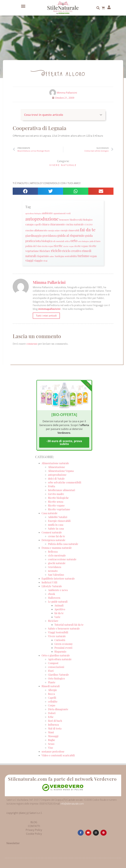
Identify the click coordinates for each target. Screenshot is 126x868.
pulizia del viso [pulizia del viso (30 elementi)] (33, 246)
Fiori (51, 671)
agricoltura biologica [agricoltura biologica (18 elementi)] (33, 213)
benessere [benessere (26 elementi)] (64, 220)
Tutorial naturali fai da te (69, 625)
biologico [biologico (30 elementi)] (88, 220)
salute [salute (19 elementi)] (52, 256)
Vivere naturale (63, 165)
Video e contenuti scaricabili (58, 755)
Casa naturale (50, 513)
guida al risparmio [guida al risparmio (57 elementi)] (71, 235)
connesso (32, 344)
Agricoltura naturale (60, 659)
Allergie (52, 690)
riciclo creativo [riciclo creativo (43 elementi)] (72, 251)
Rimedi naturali (51, 686)
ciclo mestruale (57, 555)
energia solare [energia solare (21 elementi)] (54, 230)
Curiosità (60, 640)
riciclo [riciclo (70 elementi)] (56, 251)
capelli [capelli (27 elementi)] (37, 224)
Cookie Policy (34, 834)
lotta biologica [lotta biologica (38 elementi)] (44, 241)
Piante (52, 682)
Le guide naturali (58, 602)
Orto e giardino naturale (56, 655)
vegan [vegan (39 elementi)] (93, 256)
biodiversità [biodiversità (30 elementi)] (76, 220)
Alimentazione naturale (55, 463)
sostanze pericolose (53, 751)
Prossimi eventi (63, 648)
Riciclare (53, 621)
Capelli (52, 698)
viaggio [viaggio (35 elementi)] (38, 260)
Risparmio (60, 652)
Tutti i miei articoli (46, 316)
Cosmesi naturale (52, 532)
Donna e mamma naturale (57, 548)
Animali (59, 605)
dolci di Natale (56, 479)
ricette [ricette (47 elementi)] (58, 246)
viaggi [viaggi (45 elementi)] (29, 260)
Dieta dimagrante (58, 709)
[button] (23, 6)
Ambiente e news (58, 590)
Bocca (51, 694)
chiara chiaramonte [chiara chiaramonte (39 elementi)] (53, 224)
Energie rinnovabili (59, 521)
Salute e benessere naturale (64, 628)
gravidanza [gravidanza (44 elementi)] (50, 236)
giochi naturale (57, 563)
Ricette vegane (56, 505)
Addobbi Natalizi (58, 517)
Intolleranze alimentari (62, 490)
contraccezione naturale (62, 559)
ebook (52, 594)
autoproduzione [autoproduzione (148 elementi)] (42, 219)
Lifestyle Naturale (52, 586)
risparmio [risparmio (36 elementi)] (43, 256)
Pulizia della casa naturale (63, 544)
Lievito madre (56, 494)
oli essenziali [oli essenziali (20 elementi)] (59, 241)
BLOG (34, 822)
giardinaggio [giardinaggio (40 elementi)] (34, 236)
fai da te (59, 613)
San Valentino (56, 575)
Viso (50, 748)
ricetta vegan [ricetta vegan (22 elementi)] (47, 246)
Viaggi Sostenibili (58, 632)
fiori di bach (55, 721)
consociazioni (56, 667)
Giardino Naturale (58, 675)
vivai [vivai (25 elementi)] (45, 261)
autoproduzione (57, 475)
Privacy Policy (34, 830)
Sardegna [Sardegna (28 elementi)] (59, 256)
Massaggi (53, 736)
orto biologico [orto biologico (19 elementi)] (84, 241)
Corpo (52, 705)
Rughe (52, 740)
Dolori (52, 713)
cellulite (53, 701)
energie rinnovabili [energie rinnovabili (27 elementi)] (70, 230)
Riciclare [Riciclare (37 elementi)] (45, 251)
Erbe (51, 717)
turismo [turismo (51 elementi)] (83, 256)
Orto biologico (56, 678)
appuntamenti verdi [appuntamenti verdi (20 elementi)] (62, 213)
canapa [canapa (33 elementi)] (29, 224)
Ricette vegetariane (59, 509)
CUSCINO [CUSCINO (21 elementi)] (89, 225)
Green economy (64, 644)
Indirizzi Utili (49, 582)
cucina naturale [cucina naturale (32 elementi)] (75, 224)
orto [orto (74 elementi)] (74, 241)
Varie (57, 617)
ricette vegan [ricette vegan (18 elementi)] (68, 246)
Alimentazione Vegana (61, 471)
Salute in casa (56, 529)
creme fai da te (56, 536)
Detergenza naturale (53, 540)
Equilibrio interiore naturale (58, 578)
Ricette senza (56, 502)
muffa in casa (56, 525)
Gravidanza (55, 567)
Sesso (51, 744)
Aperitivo (60, 609)
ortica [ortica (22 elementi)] (67, 241)
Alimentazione (56, 467)
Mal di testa (55, 728)
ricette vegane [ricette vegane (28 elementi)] (81, 246)
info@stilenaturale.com (72, 804)
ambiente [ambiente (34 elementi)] (47, 213)
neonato (53, 571)
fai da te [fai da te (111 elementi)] (88, 230)
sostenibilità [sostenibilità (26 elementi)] (71, 256)
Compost (53, 663)
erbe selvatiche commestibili (65, 482)
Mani (51, 732)
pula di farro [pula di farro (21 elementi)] (95, 241)
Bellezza (53, 552)
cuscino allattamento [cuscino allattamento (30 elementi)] (36, 230)
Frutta (52, 486)
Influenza (53, 725)
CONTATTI (34, 826)
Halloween (54, 598)
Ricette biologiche (58, 498)
